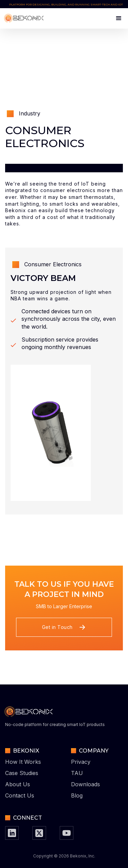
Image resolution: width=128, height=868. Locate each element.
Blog (77, 795)
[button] (116, 18)
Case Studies (22, 773)
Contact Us (20, 795)
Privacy (81, 762)
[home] (25, 18)
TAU (77, 773)
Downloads (86, 784)
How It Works (23, 762)
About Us (18, 784)
